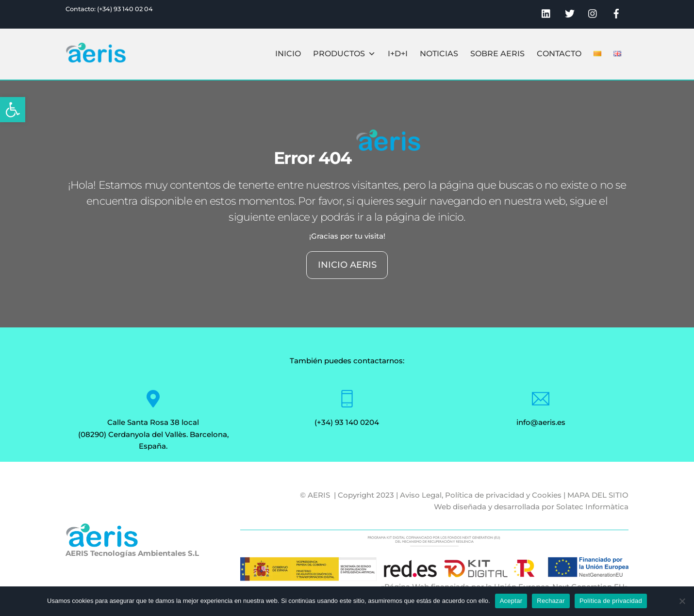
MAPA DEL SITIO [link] (598, 495)
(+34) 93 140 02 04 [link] (125, 9)
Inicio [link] (288, 54)
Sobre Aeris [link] (497, 54)
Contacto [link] (559, 54)
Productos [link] (344, 54)
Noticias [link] (439, 54)
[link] (13, 110)
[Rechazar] (682, 601)
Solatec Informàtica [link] (592, 507)
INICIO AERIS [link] (347, 265)
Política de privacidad (611, 601)
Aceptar (511, 601)
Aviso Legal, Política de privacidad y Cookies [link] (481, 495)
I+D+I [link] (398, 54)
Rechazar (551, 601)
